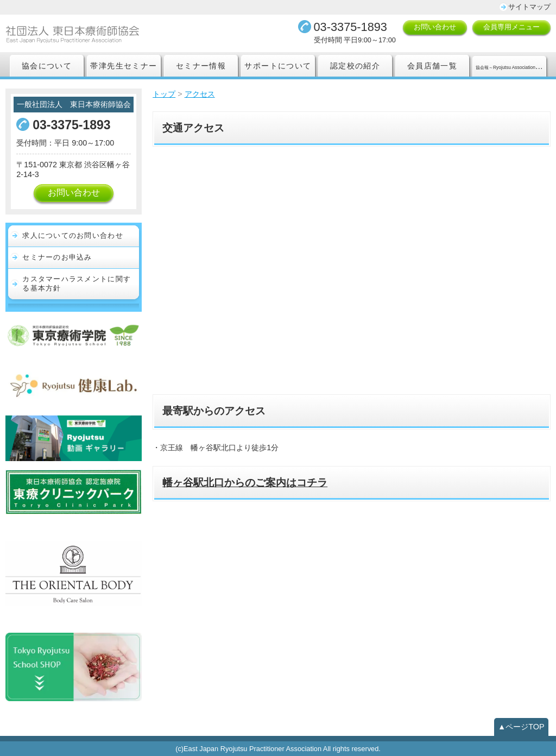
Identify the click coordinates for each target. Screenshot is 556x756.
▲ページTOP (521, 727)
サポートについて (278, 66)
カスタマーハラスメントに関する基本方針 (77, 283)
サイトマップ (529, 7)
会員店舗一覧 (432, 66)
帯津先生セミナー (124, 66)
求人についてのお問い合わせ (73, 235)
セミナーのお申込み (57, 257)
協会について (47, 66)
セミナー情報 (201, 66)
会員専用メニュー (511, 27)
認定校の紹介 (355, 66)
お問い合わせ (435, 27)
